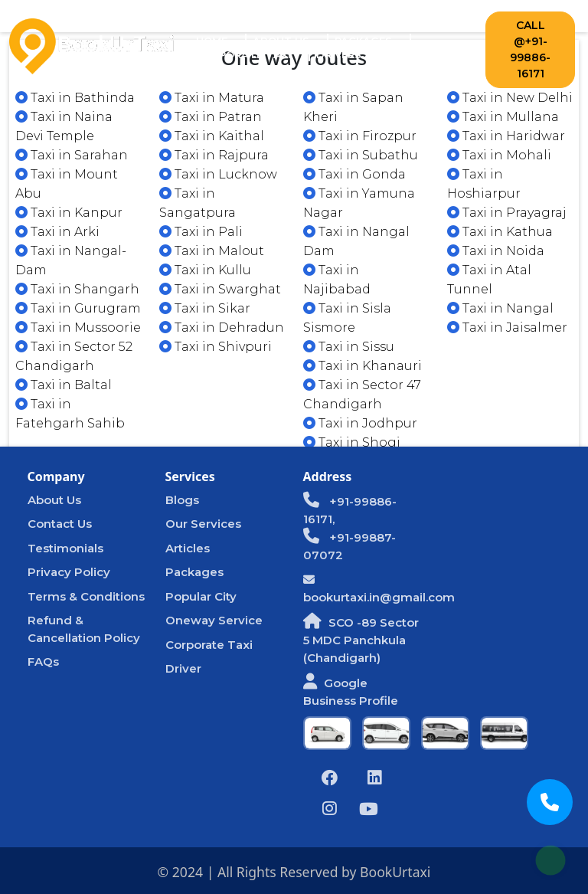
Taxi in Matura (212, 98)
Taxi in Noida (496, 251)
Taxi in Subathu (361, 155)
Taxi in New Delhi (510, 98)
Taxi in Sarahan (72, 155)
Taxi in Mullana (503, 117)
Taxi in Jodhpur (360, 423)
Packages (363, 41)
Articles (188, 548)
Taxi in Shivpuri (216, 347)
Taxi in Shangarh (77, 289)
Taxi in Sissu (349, 347)
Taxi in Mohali (499, 155)
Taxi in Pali (201, 232)
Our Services (203, 524)
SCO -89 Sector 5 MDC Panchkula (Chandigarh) (361, 640)
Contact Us (423, 54)
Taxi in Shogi (352, 442)
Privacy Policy (69, 572)
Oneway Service (214, 620)
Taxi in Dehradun (222, 327)
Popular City (201, 596)
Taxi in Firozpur (360, 136)
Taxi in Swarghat (220, 289)
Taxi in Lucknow (218, 174)
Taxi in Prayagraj (507, 213)
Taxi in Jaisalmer (507, 327)
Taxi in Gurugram (78, 308)
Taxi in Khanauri (363, 366)
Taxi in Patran (211, 117)
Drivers (339, 54)
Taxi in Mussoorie (78, 327)
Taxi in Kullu (205, 270)
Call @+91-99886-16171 (530, 49)
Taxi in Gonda (354, 174)
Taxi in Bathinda (75, 98)
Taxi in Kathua (500, 232)
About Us (281, 41)
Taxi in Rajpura (214, 155)
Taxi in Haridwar (506, 136)
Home (221, 40)
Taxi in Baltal (64, 385)
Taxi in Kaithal (212, 136)
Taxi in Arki (57, 232)
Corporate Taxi (243, 54)
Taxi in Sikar (205, 308)
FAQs (43, 661)
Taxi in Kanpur (69, 213)
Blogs (182, 500)
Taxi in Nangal (500, 308)
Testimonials (65, 548)
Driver (183, 668)
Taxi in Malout (212, 251)
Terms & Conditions (86, 596)
